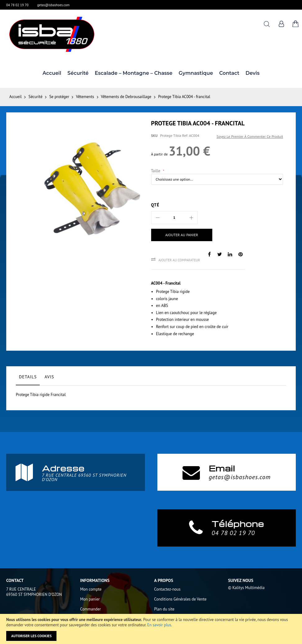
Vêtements (85, 97)
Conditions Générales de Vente (180, 599)
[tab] (28, 378)
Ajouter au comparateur (179, 260)
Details (28, 377)
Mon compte (91, 589)
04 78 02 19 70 (17, 5)
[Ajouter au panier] (182, 235)
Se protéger (59, 97)
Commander (90, 609)
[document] (151, 629)
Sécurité (36, 97)
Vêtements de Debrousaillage (126, 97)
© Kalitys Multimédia (246, 588)
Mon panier (90, 599)
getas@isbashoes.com (54, 5)
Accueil (16, 97)
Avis (49, 377)
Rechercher (267, 24)
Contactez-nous (167, 589)
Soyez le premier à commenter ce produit (250, 136)
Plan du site (164, 609)
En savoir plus (159, 625)
